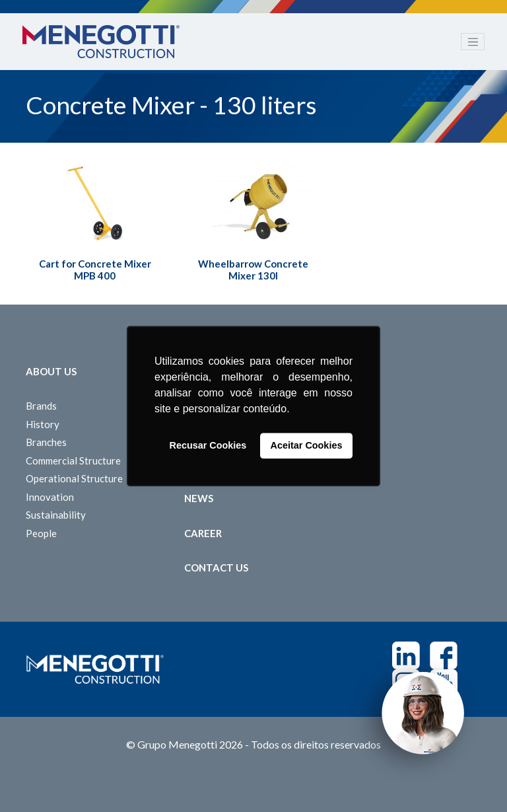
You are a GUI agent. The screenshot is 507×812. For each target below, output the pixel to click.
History (43, 424)
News (199, 498)
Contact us (216, 568)
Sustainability (56, 515)
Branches (46, 442)
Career (203, 533)
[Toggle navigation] (473, 42)
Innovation (50, 497)
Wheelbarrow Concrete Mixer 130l (253, 270)
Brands (41, 406)
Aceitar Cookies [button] (307, 446)
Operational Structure (74, 478)
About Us (51, 371)
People (41, 533)
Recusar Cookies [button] (208, 446)
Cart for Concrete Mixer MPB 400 (95, 270)
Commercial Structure (73, 461)
